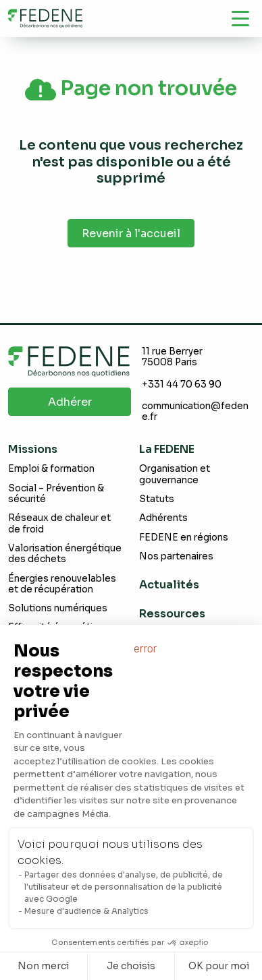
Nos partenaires (176, 556)
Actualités (169, 585)
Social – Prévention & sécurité (56, 494)
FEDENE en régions (184, 538)
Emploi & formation (51, 469)
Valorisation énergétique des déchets (65, 554)
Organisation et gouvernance (175, 474)
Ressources (172, 614)
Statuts (157, 499)
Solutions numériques (58, 608)
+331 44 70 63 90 (182, 385)
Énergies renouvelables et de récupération (62, 584)
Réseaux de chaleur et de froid (59, 523)
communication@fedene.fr (195, 411)
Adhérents (163, 518)
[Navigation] (240, 18)
